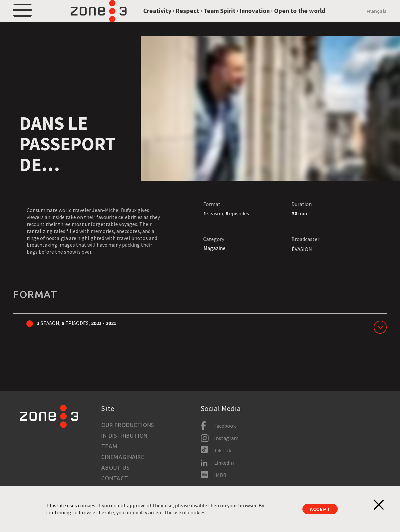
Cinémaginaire (123, 457)
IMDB (220, 475)
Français (377, 20)
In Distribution (124, 436)
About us (115, 468)
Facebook (225, 426)
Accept (320, 509)
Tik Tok (223, 450)
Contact (115, 478)
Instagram (226, 438)
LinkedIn (224, 463)
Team (109, 446)
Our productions (128, 425)
